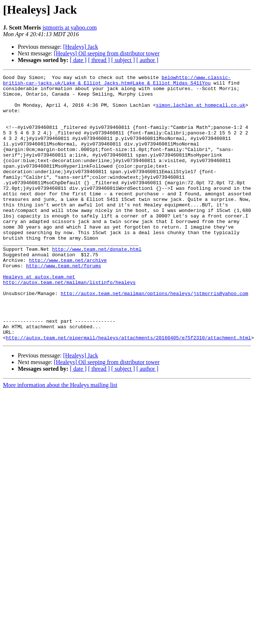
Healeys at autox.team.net (39, 318)
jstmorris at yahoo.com (70, 28)
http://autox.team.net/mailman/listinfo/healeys (69, 324)
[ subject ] (123, 60)
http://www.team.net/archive (68, 298)
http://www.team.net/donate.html (97, 284)
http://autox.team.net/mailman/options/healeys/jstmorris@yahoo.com (154, 338)
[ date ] (78, 60)
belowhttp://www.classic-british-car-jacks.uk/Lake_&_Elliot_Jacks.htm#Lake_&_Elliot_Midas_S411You (117, 82)
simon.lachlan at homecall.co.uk (200, 112)
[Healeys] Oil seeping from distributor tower (107, 53)
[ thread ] (99, 60)
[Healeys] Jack (81, 47)
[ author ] (148, 60)
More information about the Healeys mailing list (60, 438)
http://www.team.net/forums (63, 304)
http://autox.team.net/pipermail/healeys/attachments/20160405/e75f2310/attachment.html (128, 391)
